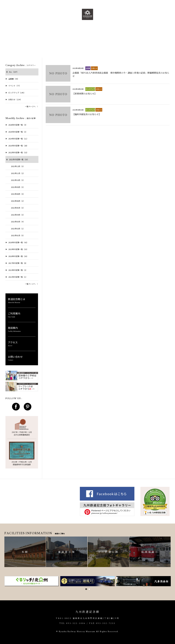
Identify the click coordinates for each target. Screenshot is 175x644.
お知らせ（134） (14, 99)
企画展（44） (12, 79)
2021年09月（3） (18, 187)
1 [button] (86, 589)
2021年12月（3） (18, 166)
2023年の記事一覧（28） (17, 146)
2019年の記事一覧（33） (17, 249)
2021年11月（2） (18, 173)
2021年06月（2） (18, 201)
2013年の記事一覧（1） (16, 277)
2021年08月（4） (18, 194)
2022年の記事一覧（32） (17, 152)
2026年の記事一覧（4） (16, 125)
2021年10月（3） (18, 180)
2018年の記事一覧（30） (17, 256)
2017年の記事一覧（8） (16, 263)
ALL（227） (12, 72)
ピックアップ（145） (15, 93)
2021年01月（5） (18, 235)
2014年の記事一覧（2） (16, 270)
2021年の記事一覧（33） (17, 159)
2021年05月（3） (18, 208)
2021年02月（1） (18, 229)
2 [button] (89, 589)
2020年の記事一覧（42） (17, 242)
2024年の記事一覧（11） (17, 139)
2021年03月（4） (18, 222)
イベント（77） (13, 86)
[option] (32, 581)
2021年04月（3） (18, 215)
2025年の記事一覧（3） (16, 132)
